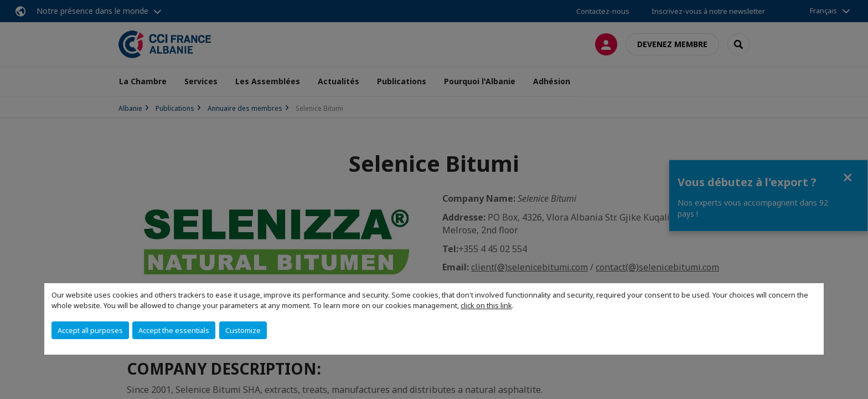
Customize (243, 330)
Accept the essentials (174, 330)
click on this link (486, 305)
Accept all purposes (90, 330)
